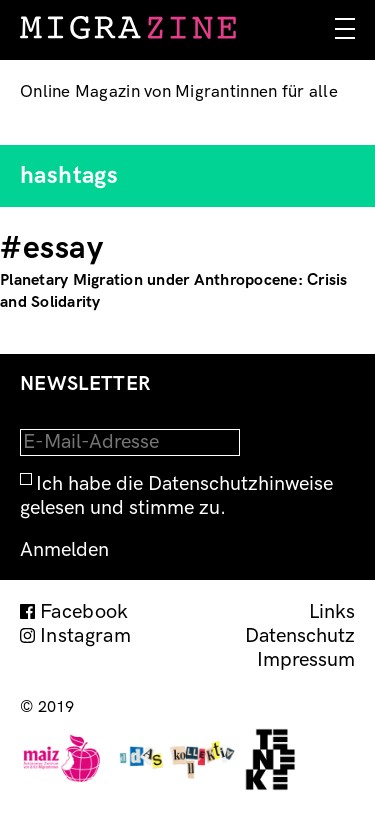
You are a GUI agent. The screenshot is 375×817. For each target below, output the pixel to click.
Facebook (84, 612)
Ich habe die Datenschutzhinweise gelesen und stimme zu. (176, 496)
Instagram (85, 636)
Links (332, 612)
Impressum (306, 660)
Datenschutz (300, 636)
